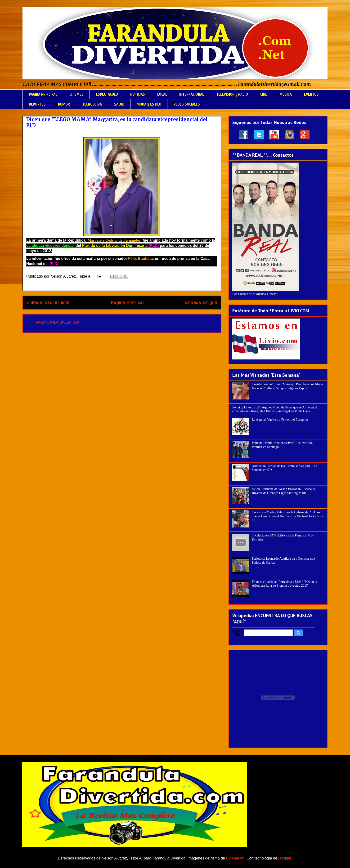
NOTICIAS (138, 94)
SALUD (119, 104)
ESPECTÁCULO (107, 94)
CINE (264, 94)
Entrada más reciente (48, 302)
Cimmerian (235, 858)
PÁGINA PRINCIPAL (43, 94)
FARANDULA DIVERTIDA (58, 322)
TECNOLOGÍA (92, 104)
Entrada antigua (201, 302)
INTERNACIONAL (192, 94)
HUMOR (64, 104)
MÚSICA (286, 94)
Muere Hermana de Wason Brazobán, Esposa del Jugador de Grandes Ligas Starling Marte (284, 491)
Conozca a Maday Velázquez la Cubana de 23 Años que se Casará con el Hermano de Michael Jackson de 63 (288, 516)
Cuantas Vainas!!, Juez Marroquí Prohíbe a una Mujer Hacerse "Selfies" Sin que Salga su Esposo (288, 386)
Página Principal (127, 302)
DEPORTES (37, 104)
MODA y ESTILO (149, 104)
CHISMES (76, 94)
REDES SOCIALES (187, 104)
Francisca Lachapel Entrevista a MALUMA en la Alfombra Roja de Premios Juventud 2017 (285, 584)
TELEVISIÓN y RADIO (232, 94)
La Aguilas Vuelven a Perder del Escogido (280, 420)
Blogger (285, 858)
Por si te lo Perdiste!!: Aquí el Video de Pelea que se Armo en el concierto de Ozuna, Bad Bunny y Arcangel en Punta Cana (275, 409)
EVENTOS (311, 94)
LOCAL (162, 94)
